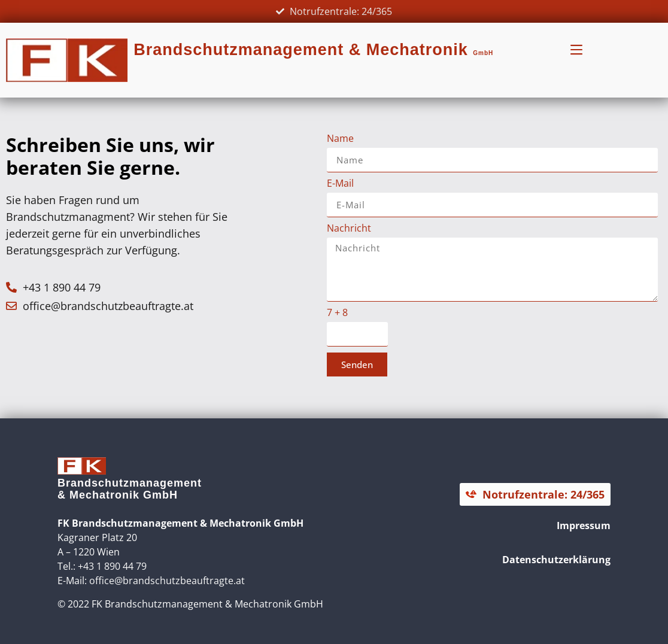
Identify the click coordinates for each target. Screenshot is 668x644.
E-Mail (340, 184)
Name (340, 139)
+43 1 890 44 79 (112, 566)
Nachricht (349, 229)
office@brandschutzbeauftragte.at (167, 581)
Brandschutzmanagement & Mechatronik (313, 50)
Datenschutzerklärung (556, 560)
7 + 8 (337, 313)
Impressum (584, 525)
